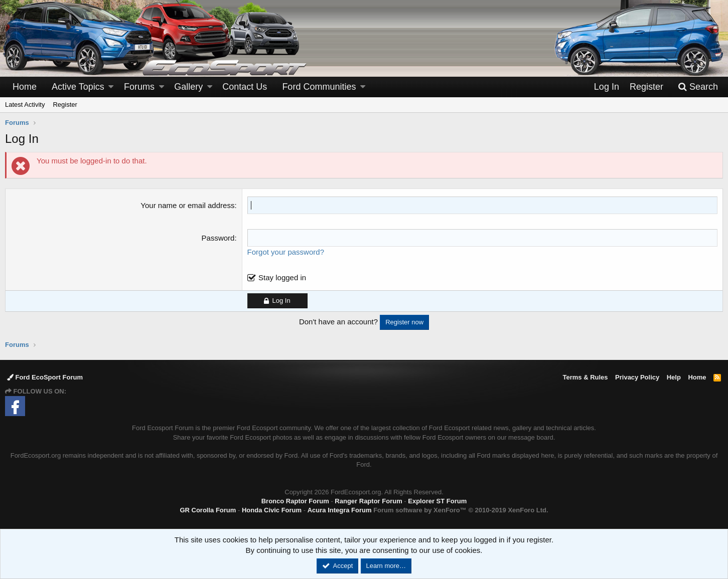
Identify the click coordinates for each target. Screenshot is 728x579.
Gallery (188, 87)
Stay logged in (282, 277)
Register (65, 105)
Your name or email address (187, 205)
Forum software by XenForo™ (461, 510)
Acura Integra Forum (340, 510)
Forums (139, 87)
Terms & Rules (585, 377)
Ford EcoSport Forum (45, 377)
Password (218, 238)
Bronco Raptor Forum (295, 501)
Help (674, 377)
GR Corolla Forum (208, 510)
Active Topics (78, 87)
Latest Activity (25, 105)
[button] (111, 87)
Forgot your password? (286, 252)
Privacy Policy (637, 377)
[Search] (698, 87)
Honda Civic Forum (272, 510)
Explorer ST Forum (437, 501)
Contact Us (245, 87)
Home (25, 87)
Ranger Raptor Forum (368, 501)
